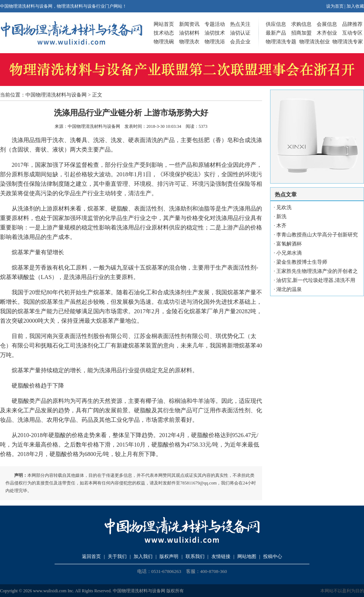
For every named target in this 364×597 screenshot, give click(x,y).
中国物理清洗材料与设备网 (56, 95)
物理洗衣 (189, 42)
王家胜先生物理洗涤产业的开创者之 (317, 271)
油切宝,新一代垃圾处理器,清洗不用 (316, 280)
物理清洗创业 (314, 42)
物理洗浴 (215, 42)
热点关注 (240, 24)
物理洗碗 (164, 42)
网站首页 (164, 24)
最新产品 (276, 33)
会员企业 (240, 42)
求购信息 (301, 24)
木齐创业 (327, 33)
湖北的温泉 (289, 289)
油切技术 (215, 33)
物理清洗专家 (348, 42)
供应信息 (276, 24)
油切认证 (240, 33)
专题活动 (215, 24)
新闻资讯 (189, 24)
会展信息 (327, 24)
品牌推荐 (352, 24)
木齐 (281, 226)
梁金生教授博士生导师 (302, 262)
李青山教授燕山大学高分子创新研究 (317, 235)
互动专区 (352, 33)
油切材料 (189, 33)
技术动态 (164, 33)
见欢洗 (284, 207)
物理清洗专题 (281, 42)
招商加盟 (301, 33)
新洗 (281, 217)
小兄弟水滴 (289, 253)
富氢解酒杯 (289, 244)
